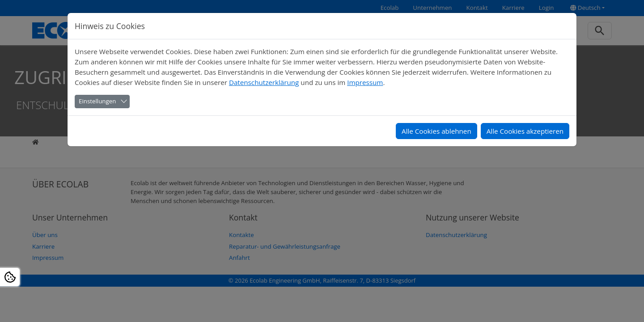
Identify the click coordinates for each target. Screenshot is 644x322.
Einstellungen (97, 101)
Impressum (365, 82)
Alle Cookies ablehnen (436, 131)
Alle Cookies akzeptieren (525, 131)
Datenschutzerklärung (264, 82)
